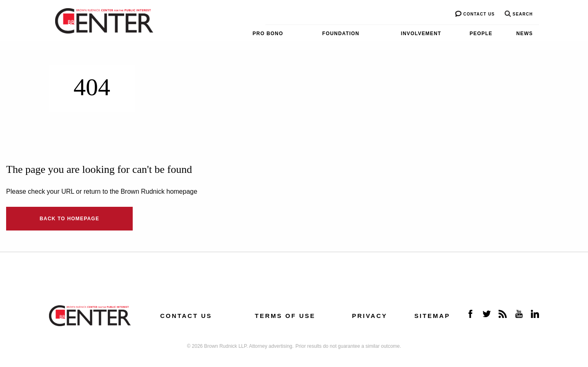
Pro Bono (268, 34)
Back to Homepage (69, 219)
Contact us (475, 14)
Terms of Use (285, 316)
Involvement (421, 34)
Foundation (341, 34)
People (481, 34)
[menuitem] (251, 34)
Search (519, 14)
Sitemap (432, 316)
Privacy (370, 316)
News (525, 34)
